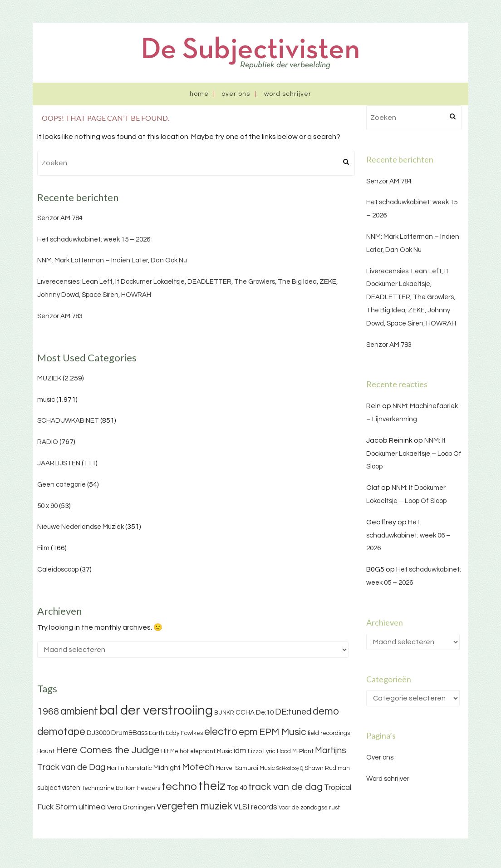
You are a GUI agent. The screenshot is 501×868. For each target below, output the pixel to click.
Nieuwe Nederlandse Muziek (81, 527)
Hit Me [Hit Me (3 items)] (170, 751)
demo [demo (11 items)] (326, 711)
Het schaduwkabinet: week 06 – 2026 (408, 535)
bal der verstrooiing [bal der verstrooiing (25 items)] (156, 710)
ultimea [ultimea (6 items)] (92, 807)
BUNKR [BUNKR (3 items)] (224, 713)
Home (199, 94)
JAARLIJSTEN (59, 463)
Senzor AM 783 (60, 316)
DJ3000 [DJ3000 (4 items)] (98, 733)
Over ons (236, 94)
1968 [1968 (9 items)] (48, 712)
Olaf (373, 488)
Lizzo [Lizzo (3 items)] (255, 751)
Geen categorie (61, 485)
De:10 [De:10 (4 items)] (265, 713)
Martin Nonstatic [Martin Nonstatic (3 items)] (129, 768)
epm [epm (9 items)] (248, 732)
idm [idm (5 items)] (240, 751)
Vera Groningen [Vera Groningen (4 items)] (131, 807)
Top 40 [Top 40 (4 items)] (237, 788)
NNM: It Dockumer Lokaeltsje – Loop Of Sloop (414, 454)
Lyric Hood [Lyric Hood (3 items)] (277, 751)
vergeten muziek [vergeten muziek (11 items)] (194, 806)
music (46, 400)
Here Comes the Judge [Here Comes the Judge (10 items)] (108, 750)
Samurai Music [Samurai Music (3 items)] (255, 768)
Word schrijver (288, 94)
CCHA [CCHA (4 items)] (245, 713)
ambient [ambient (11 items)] (79, 711)
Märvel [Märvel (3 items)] (225, 768)
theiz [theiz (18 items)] (212, 786)
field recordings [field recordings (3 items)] (329, 733)
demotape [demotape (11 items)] (61, 732)
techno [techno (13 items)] (179, 787)
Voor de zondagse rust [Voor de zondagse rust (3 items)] (309, 808)
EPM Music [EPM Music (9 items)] (283, 732)
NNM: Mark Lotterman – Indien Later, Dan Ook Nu (112, 260)
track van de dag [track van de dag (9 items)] (285, 787)
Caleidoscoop (58, 570)
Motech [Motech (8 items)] (198, 767)
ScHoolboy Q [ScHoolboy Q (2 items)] (290, 768)
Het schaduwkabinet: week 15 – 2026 (94, 239)
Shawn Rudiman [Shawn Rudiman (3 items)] (327, 768)
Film (43, 548)
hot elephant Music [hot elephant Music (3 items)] (206, 751)
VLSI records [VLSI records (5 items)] (255, 807)
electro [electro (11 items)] (221, 732)
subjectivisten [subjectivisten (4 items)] (59, 788)
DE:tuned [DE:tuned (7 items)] (293, 712)
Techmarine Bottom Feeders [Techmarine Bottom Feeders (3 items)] (121, 788)
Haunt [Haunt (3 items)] (46, 751)
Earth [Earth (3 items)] (157, 733)
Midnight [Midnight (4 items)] (167, 768)
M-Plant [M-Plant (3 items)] (303, 751)
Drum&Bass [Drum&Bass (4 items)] (129, 733)
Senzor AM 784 (60, 218)
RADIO (48, 442)
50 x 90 (47, 506)
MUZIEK (49, 378)
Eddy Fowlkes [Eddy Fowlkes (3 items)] (184, 733)
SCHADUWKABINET (68, 421)
